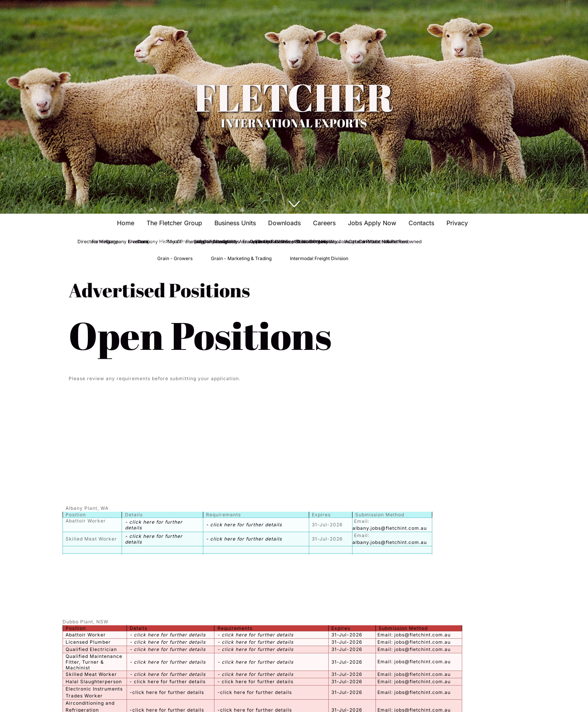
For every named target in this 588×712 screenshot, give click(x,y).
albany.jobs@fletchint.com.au (390, 528)
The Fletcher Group (174, 223)
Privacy (457, 223)
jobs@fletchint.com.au (422, 635)
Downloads (284, 223)
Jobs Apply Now (372, 223)
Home (126, 223)
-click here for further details (167, 692)
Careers (324, 223)
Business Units (235, 223)
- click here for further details (244, 525)
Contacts (421, 223)
